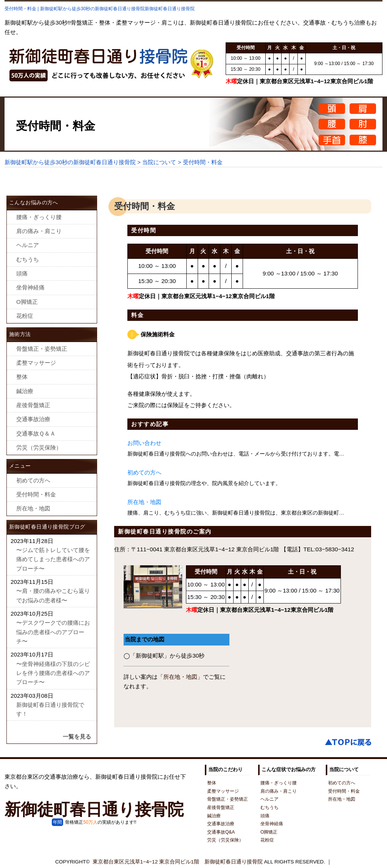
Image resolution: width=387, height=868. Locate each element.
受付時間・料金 (36, 494)
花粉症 (25, 316)
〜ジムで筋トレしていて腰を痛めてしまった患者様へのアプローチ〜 (53, 559)
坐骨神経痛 (30, 287)
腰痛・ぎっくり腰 (39, 217)
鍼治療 (25, 391)
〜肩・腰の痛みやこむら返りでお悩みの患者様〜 (53, 595)
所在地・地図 (144, 502)
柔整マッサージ (36, 363)
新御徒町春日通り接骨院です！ (50, 709)
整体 (22, 377)
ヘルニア (28, 245)
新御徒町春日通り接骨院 (94, 809)
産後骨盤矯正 (33, 405)
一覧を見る (77, 737)
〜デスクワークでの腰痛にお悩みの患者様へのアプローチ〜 (53, 632)
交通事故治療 (33, 419)
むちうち (28, 259)
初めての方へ (144, 472)
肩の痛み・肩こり (39, 231)
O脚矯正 (27, 302)
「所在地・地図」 (180, 677)
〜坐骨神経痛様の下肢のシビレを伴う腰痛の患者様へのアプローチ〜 (53, 673)
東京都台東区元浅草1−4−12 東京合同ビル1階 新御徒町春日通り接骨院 (178, 862)
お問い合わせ (144, 443)
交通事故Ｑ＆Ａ (36, 433)
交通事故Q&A (221, 832)
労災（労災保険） (39, 447)
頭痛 (22, 273)
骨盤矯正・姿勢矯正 (42, 349)
